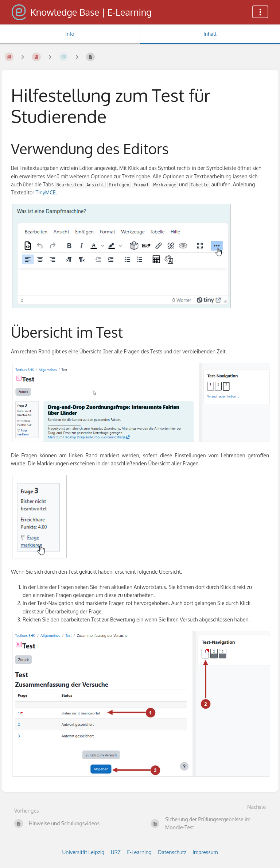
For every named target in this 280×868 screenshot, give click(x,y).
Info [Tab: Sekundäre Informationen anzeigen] (70, 34)
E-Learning (139, 852)
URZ (116, 852)
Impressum (205, 852)
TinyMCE (46, 192)
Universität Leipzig (83, 852)
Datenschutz (172, 852)
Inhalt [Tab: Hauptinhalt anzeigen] (210, 34)
